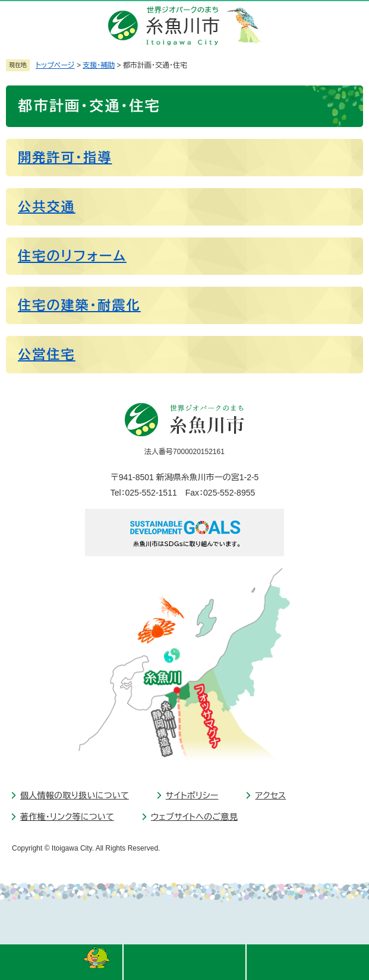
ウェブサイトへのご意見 (194, 817)
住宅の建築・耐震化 (79, 305)
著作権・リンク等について (67, 817)
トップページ (55, 65)
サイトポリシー (192, 795)
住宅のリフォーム (72, 256)
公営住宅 (47, 355)
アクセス (270, 795)
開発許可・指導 (65, 158)
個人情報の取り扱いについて (75, 795)
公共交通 (47, 207)
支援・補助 (99, 65)
